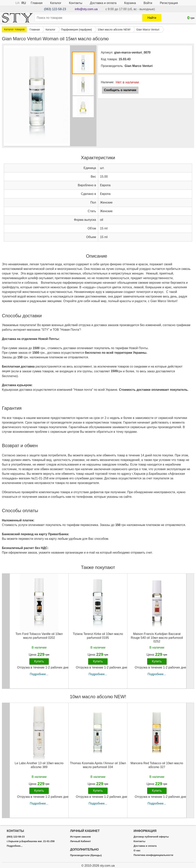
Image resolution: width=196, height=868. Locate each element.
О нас (137, 851)
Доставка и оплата (103, 3)
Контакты (76, 3)
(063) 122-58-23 (55, 9)
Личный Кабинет (81, 841)
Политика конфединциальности (153, 855)
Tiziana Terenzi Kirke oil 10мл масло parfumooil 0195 (98, 636)
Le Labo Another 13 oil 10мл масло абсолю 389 (39, 765)
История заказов (80, 837)
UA (17, 3)
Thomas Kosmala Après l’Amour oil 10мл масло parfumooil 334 (98, 765)
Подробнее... (39, 674)
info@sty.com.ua (86, 9)
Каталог (56, 3)
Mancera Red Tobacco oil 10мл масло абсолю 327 (157, 765)
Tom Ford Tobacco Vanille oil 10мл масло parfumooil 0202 (39, 636)
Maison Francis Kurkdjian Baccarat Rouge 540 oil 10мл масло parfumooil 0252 (157, 638)
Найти (152, 18)
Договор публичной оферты (151, 837)
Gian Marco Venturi (139, 66)
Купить (39, 661)
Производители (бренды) (86, 855)
